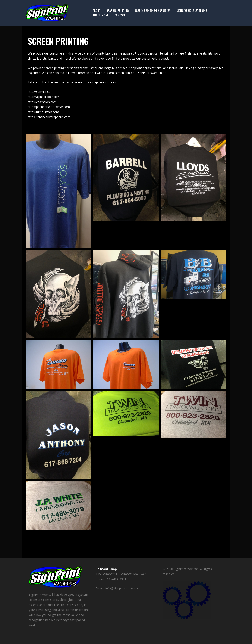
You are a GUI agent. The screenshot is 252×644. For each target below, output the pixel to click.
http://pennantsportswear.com (49, 107)
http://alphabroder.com (44, 97)
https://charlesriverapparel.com (49, 117)
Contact (120, 15)
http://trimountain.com (43, 112)
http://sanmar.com (41, 92)
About (97, 10)
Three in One (101, 15)
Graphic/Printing (117, 10)
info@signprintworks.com (123, 588)
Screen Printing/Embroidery (152, 10)
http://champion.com (42, 102)
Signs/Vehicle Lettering (192, 10)
